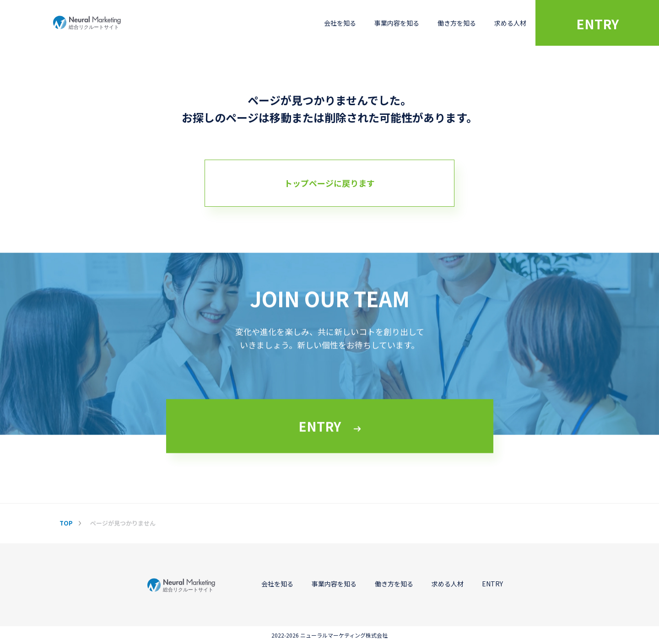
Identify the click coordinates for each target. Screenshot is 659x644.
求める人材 (510, 23)
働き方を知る (457, 23)
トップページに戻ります (329, 183)
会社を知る (340, 23)
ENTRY (597, 24)
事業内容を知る (397, 23)
